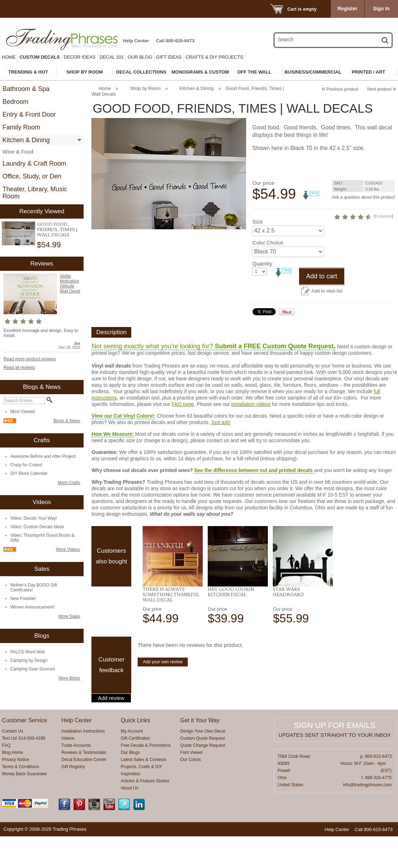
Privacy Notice (16, 791)
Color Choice (268, 274)
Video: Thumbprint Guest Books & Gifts (43, 538)
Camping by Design (29, 660)
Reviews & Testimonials (84, 784)
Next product (382, 89)
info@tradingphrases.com (367, 816)
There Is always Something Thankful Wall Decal (171, 626)
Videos (68, 770)
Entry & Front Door (29, 114)
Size (258, 253)
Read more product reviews (30, 359)
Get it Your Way (200, 752)
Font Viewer (192, 784)
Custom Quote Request (203, 770)
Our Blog (140, 57)
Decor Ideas (80, 57)
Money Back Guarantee (25, 805)
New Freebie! (23, 599)
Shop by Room (145, 88)
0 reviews (363, 235)
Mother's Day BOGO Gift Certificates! (34, 588)
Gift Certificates (136, 770)
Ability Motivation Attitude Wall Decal (70, 284)
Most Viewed (22, 412)
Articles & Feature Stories (145, 813)
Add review (111, 730)
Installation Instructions (83, 763)
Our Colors (191, 791)
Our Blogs (130, 784)
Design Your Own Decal (203, 763)
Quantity (262, 295)
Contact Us (13, 763)
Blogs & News (67, 421)
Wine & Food (18, 152)
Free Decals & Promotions (146, 777)
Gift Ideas (169, 57)
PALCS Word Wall (27, 652)
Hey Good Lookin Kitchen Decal (231, 623)
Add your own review (163, 693)
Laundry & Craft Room (34, 164)
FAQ (6, 777)
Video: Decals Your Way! (34, 518)
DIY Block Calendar (29, 473)
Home (9, 57)
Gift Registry (73, 798)
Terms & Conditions (21, 798)
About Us (130, 820)
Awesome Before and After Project (43, 456)
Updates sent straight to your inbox (335, 767)
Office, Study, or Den (32, 176)
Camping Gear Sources (33, 669)
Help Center (136, 41)
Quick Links (136, 752)
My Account (132, 763)
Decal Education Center (84, 791)
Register (347, 9)
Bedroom (15, 102)
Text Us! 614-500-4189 (24, 770)
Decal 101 (112, 57)
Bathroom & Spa (26, 89)
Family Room (21, 127)
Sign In (381, 9)
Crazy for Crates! (26, 465)
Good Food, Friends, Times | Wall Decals (57, 229)
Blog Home (13, 784)
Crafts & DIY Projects (214, 57)
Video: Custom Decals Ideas (37, 527)
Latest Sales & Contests (144, 791)
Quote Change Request (203, 777)
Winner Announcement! (33, 607)
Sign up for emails (335, 757)
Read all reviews (19, 368)
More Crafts (69, 483)
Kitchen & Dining (26, 140)
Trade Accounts (76, 777)
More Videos (68, 550)
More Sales (69, 616)
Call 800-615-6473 (175, 41)
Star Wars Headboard (288, 623)
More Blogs (69, 678)
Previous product (340, 89)
